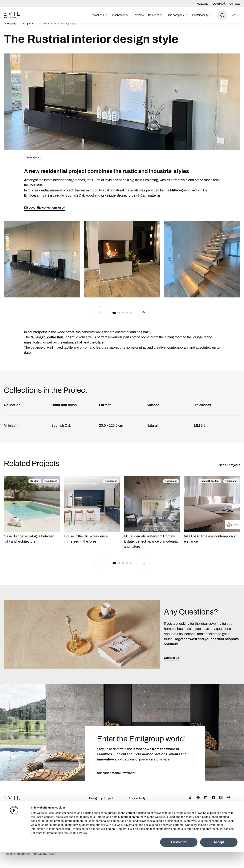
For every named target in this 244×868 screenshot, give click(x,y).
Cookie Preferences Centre (142, 816)
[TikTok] (190, 802)
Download (219, 4)
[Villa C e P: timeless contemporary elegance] (212, 514)
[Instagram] (221, 802)
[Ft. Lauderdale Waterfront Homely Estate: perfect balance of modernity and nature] (152, 517)
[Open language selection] (236, 15)
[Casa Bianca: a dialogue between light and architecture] (32, 514)
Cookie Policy (78, 849)
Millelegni (11, 430)
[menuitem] (99, 15)
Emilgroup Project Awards (101, 805)
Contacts (235, 4)
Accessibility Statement (137, 805)
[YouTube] (198, 802)
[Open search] (222, 15)
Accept (219, 858)
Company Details (101, 813)
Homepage (10, 27)
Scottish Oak (61, 430)
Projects (139, 15)
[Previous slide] (101, 317)
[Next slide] (143, 317)
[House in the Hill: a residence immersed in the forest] (92, 514)
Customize (179, 858)
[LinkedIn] (206, 802)
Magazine (203, 4)
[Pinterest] (229, 802)
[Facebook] (213, 802)
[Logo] (12, 15)
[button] (114, 317)
